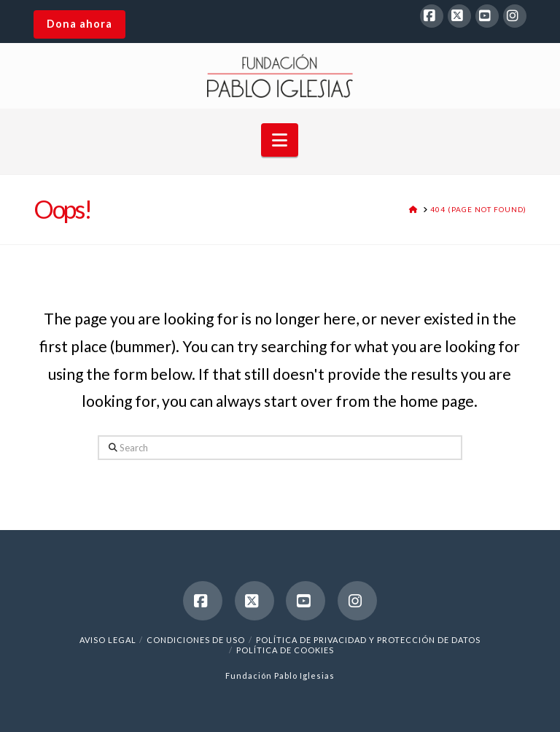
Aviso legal (108, 640)
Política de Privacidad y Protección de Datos (368, 640)
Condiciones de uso (196, 640)
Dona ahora (79, 24)
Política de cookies (285, 650)
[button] (280, 140)
